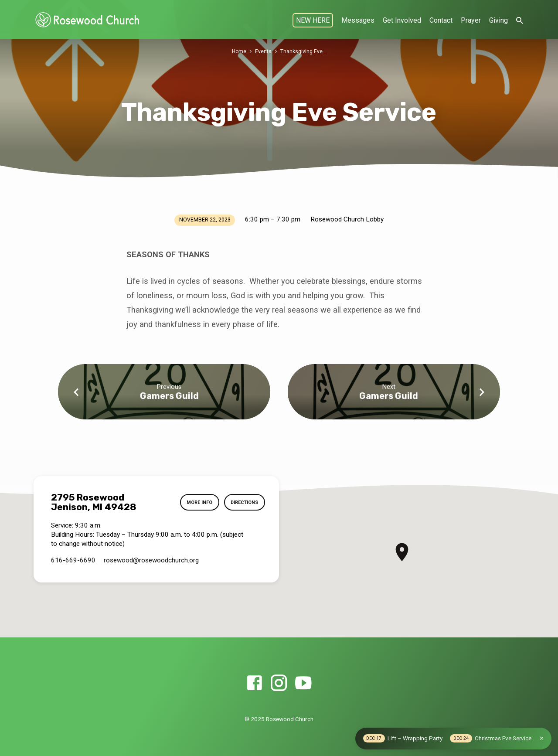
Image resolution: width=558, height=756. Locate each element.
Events (264, 51)
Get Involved (402, 20)
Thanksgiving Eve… (304, 51)
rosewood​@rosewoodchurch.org (151, 560)
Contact (441, 20)
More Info (195, 503)
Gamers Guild (169, 396)
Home (239, 51)
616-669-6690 (73, 560)
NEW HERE (313, 20)
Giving (498, 20)
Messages (358, 20)
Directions (243, 503)
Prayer (471, 20)
